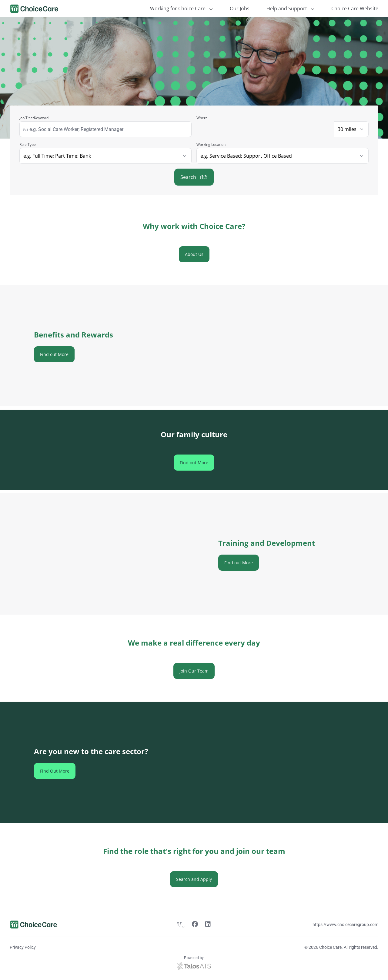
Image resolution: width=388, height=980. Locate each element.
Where (202, 118)
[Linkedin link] (208, 925)
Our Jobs (240, 8)
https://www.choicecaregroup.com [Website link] (345, 925)
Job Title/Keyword (34, 118)
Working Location (211, 144)
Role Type (28, 144)
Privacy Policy (23, 947)
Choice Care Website (355, 8)
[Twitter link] (181, 925)
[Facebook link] (195, 925)
